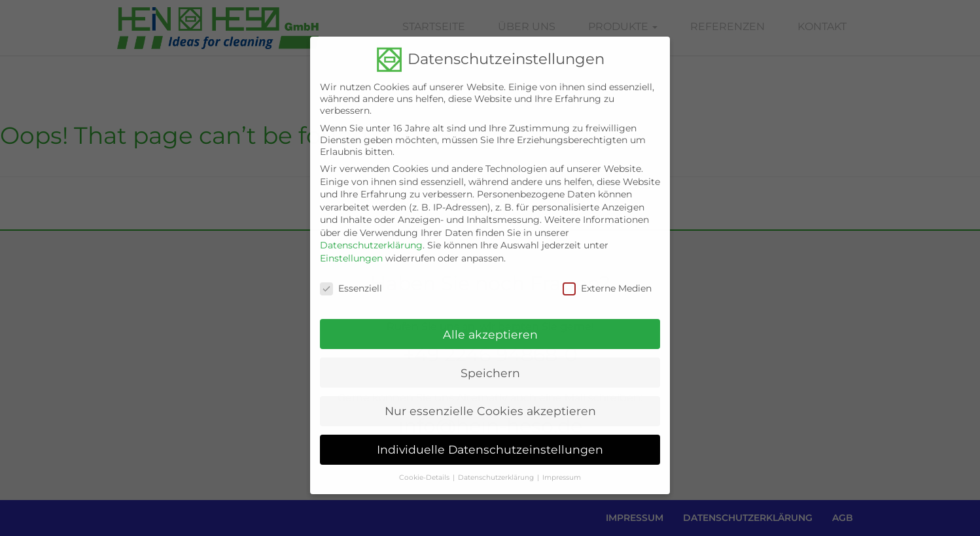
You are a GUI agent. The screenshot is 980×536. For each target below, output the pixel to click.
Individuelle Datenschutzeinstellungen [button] (490, 439)
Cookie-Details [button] (424, 467)
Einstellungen (351, 248)
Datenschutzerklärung (371, 235)
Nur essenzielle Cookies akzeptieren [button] (490, 400)
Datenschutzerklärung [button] (496, 467)
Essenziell (351, 278)
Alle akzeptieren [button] (490, 323)
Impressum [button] (562, 467)
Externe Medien (607, 278)
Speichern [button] (490, 362)
